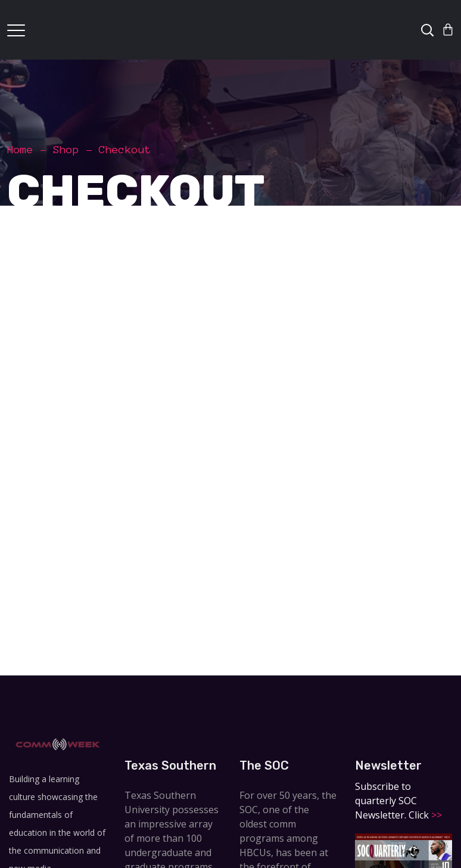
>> (435, 815)
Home (20, 150)
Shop (66, 150)
